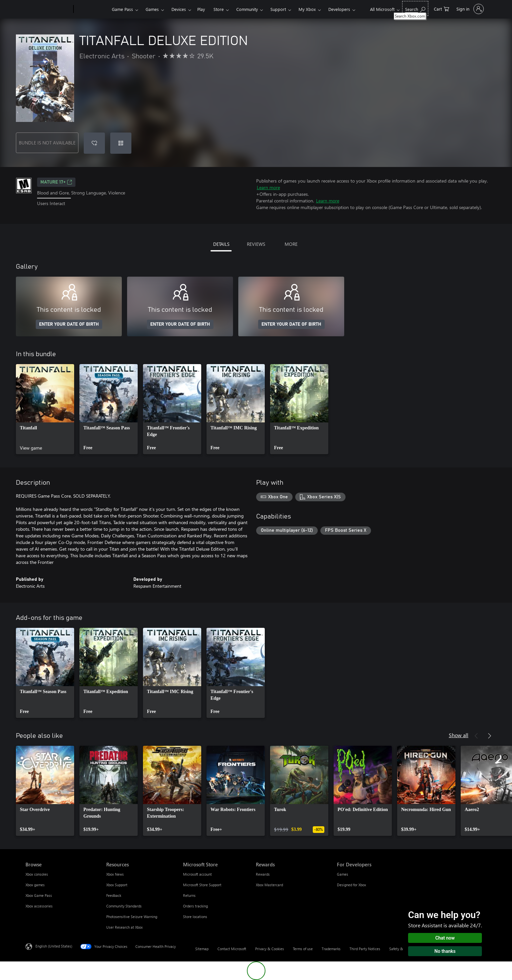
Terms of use (303, 949)
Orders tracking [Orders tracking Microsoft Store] (195, 906)
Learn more (268, 187)
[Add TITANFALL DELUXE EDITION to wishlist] (94, 143)
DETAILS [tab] (221, 244)
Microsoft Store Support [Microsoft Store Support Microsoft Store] (202, 885)
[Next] (489, 736)
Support (278, 9)
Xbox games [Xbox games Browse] (35, 885)
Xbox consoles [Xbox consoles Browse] (37, 874)
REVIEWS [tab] (256, 244)
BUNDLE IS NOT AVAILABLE (47, 143)
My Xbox (307, 9)
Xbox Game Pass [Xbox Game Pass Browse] (39, 895)
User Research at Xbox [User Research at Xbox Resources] (124, 927)
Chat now (445, 938)
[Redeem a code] (121, 143)
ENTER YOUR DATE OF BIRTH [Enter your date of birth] (69, 324)
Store (219, 9)
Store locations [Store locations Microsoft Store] (195, 917)
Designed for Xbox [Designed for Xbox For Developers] (351, 885)
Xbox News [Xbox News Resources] (115, 874)
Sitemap (202, 949)
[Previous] (476, 736)
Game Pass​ (122, 9)
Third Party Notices (365, 949)
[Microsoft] (48, 9)
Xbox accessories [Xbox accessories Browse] (39, 906)
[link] (45, 409)
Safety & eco (399, 949)
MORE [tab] (291, 244)
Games (152, 9)
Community (247, 9)
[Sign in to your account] (469, 9)
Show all (459, 735)
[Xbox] (92, 9)
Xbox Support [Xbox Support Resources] (117, 885)
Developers (339, 9)
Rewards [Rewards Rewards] (263, 874)
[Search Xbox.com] (415, 8)
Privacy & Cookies (270, 949)
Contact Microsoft (232, 949)
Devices (179, 9)
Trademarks (331, 949)
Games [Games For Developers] (343, 874)
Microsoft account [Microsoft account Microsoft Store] (197, 874)
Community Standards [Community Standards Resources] (124, 906)
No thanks (445, 951)
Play (201, 9)
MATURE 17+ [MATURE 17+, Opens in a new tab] (56, 182)
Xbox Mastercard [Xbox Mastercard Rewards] (269, 885)
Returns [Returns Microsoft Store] (189, 895)
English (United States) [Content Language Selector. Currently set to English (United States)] (54, 946)
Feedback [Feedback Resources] (114, 895)
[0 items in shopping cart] (442, 8)
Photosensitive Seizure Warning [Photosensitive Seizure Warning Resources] (132, 917)
